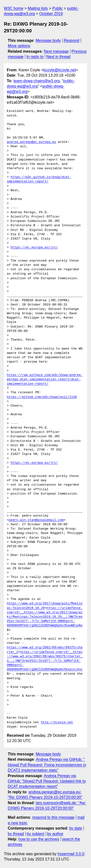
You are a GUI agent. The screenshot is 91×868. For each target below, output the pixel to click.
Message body (48, 40)
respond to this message (53, 817)
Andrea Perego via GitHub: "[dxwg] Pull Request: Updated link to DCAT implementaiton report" (47, 781)
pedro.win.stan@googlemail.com (36, 520)
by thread (16, 834)
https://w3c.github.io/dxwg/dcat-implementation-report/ (39, 179)
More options (19, 46)
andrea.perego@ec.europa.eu (31, 142)
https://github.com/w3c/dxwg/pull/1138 (42, 397)
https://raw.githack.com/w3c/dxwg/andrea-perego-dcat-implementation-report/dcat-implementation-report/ (45, 379)
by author (55, 834)
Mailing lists (38, 8)
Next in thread (58, 57)
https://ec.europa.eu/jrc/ (34, 248)
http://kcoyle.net (57, 722)
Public (58, 8)
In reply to (35, 57)
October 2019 (51, 14)
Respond (72, 40)
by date (75, 828)
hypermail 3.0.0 (71, 854)
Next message (56, 51)
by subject (36, 834)
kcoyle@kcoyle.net (60, 70)
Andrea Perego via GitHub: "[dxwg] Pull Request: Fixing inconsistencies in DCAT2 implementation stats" (47, 765)
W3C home (14, 8)
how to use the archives (39, 839)
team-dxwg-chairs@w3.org (37, 81)
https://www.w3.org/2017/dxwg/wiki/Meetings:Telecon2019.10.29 (45, 606)
